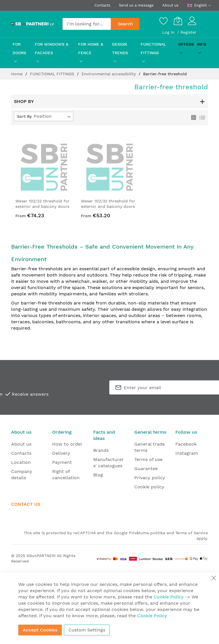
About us (170, 5)
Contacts (102, 5)
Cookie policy (149, 487)
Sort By (24, 116)
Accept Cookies (40, 630)
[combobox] (87, 24)
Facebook (186, 444)
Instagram (187, 453)
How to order (67, 444)
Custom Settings (87, 630)
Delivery (61, 453)
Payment (62, 462)
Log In (169, 32)
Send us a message (136, 5)
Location (21, 462)
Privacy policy (150, 478)
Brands (101, 450)
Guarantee (146, 469)
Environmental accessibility (109, 74)
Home (18, 74)
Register (188, 32)
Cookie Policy (169, 597)
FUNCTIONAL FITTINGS (53, 74)
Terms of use (148, 459)
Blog (98, 475)
